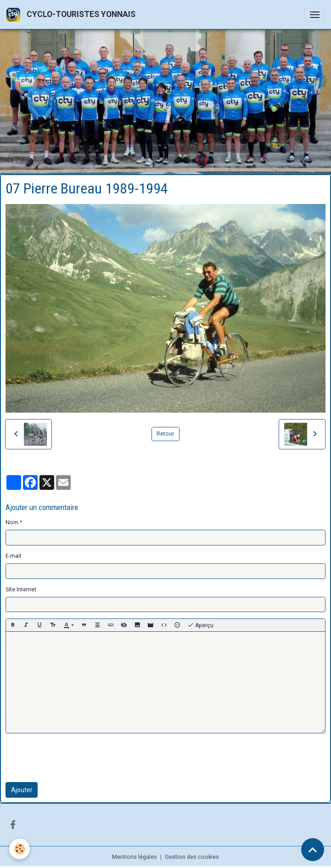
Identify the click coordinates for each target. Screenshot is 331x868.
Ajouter (22, 790)
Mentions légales (135, 857)
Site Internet (21, 590)
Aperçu (200, 625)
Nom (12, 522)
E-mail (13, 556)
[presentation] (75, 758)
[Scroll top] (313, 850)
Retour (165, 434)
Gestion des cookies (192, 857)
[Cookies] (20, 849)
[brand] (73, 14)
